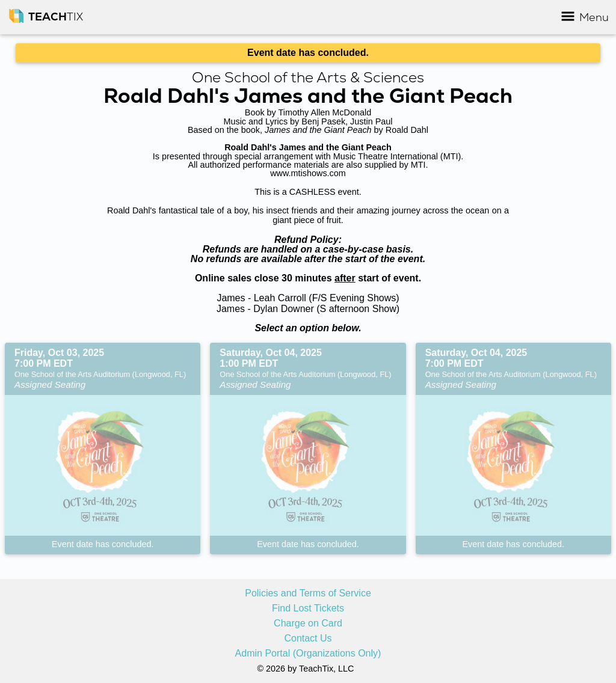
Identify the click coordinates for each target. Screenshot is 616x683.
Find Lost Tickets (308, 608)
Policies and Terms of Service (308, 593)
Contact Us (308, 639)
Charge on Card (308, 623)
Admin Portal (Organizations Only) (308, 654)
